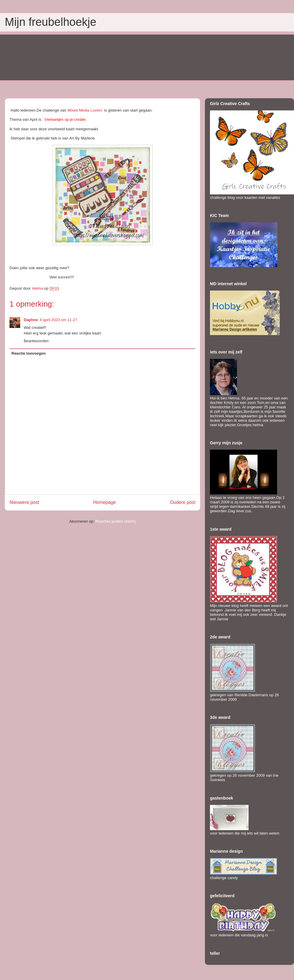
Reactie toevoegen (29, 353)
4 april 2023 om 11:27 (59, 320)
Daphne (31, 320)
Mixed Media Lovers (85, 110)
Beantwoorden (36, 341)
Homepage (105, 502)
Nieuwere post (24, 502)
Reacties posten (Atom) (116, 521)
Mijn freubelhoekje (50, 22)
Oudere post (183, 502)
